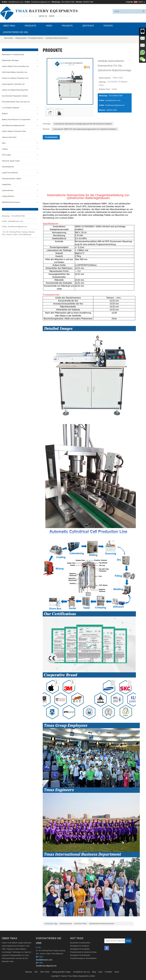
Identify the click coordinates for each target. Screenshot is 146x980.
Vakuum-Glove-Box (9, 137)
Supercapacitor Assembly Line (13, 84)
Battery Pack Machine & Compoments (16, 119)
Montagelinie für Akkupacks (80, 946)
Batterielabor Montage (10, 60)
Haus (100, 972)
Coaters (5, 149)
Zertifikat (88, 26)
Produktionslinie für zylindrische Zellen (83, 952)
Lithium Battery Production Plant (14, 131)
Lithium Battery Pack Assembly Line (15, 66)
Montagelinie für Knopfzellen (80, 949)
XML (36, 972)
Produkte (30, 26)
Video (49, 26)
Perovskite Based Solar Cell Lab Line (16, 102)
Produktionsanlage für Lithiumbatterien (83, 958)
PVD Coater (6, 155)
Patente (108, 26)
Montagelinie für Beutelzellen (80, 955)
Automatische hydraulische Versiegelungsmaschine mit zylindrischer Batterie (83, 124)
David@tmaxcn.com (16, 2)
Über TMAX (9, 26)
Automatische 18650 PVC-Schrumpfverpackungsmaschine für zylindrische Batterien (85, 129)
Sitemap (28, 972)
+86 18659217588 (68, 2)
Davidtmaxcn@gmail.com (41, 2)
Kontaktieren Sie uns (16, 32)
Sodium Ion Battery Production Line (15, 78)
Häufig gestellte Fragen (61, 972)
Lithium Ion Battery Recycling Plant (15, 90)
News (117, 972)
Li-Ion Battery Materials (11, 108)
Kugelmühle (6, 184)
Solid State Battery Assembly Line (15, 72)
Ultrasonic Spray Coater (11, 161)
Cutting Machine (8, 196)
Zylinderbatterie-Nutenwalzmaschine (102, 924)
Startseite (9, 38)
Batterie (5, 114)
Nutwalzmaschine (66, 924)
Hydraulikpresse (8, 167)
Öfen (4, 143)
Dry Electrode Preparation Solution (15, 96)
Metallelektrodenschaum (11, 202)
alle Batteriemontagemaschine (13, 125)
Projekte (67, 26)
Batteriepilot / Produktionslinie (30, 38)
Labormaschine (8, 190)
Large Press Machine (10, 173)
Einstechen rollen (81, 924)
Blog (94, 972)
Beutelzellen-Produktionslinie (80, 943)
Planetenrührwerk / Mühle (12, 178)
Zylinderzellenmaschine (57, 38)
